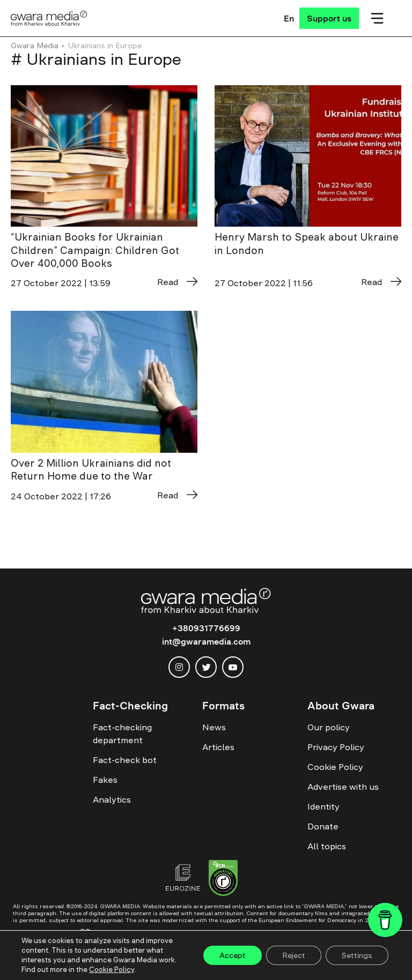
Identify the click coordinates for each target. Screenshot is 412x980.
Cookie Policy (335, 767)
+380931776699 (206, 628)
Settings (357, 955)
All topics (327, 846)
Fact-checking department (122, 734)
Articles (218, 747)
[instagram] (179, 667)
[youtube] (233, 667)
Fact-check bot (125, 760)
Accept (233, 955)
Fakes (105, 780)
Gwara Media (35, 46)
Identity (323, 806)
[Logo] (49, 18)
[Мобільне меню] (377, 18)
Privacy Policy (336, 747)
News (214, 727)
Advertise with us (343, 787)
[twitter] (206, 667)
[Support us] (329, 18)
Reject (294, 955)
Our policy (329, 727)
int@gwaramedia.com (206, 641)
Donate (323, 826)
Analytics (112, 799)
